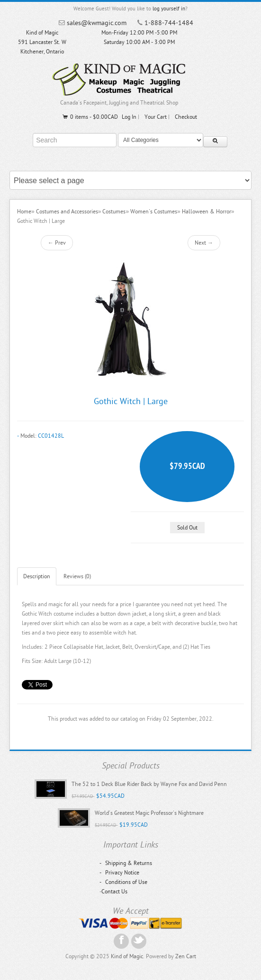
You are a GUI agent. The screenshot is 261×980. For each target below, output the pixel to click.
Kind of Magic (127, 956)
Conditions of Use (123, 882)
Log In (129, 117)
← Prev (57, 243)
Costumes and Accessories (67, 212)
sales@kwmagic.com (97, 23)
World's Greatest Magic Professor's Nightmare (149, 813)
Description (37, 576)
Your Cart (156, 117)
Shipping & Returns (126, 863)
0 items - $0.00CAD (90, 117)
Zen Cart (186, 956)
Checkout (186, 117)
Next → (204, 243)
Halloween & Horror (207, 212)
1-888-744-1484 (169, 23)
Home (24, 212)
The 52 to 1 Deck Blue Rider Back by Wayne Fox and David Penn (149, 784)
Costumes (114, 212)
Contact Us (114, 892)
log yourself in (169, 9)
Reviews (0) (77, 576)
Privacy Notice (119, 873)
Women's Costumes (154, 212)
